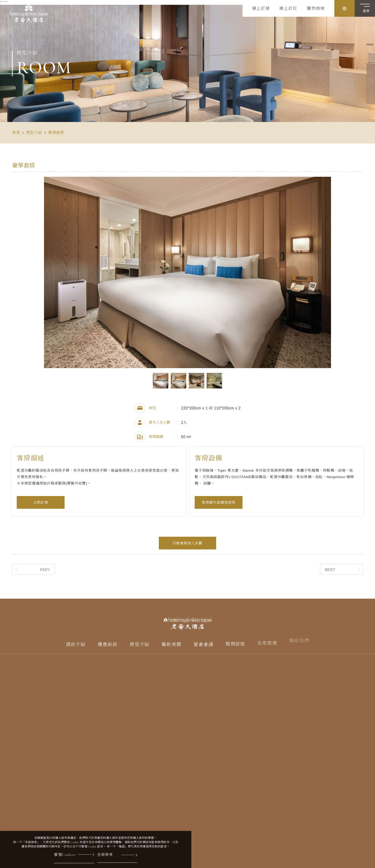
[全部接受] (117, 858)
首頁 (16, 133)
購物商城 (316, 9)
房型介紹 (34, 133)
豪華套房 (56, 133)
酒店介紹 (76, 641)
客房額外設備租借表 (219, 502)
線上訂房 (261, 9)
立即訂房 (41, 502)
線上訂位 (288, 9)
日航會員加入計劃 (187, 543)
